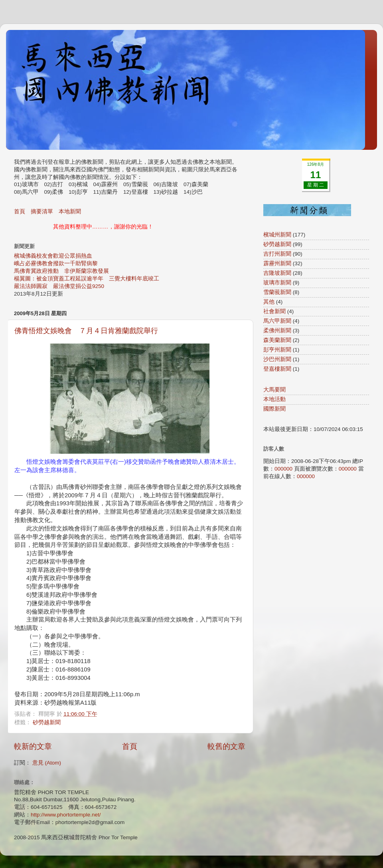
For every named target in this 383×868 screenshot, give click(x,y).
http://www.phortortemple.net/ (66, 815)
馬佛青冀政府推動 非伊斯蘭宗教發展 (61, 271)
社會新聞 (274, 311)
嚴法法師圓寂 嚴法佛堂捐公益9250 (59, 286)
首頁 (20, 212)
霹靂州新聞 (277, 263)
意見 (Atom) (47, 763)
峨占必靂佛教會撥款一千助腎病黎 (56, 263)
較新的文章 (33, 746)
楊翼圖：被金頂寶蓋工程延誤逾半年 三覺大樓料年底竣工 (87, 279)
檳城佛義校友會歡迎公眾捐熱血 (53, 256)
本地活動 (274, 399)
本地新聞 (70, 212)
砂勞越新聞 (47, 722)
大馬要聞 (274, 390)
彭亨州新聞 (277, 350)
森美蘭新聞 (277, 340)
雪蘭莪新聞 (277, 292)
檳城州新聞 (277, 235)
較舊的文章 (226, 746)
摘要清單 (42, 212)
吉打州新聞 (277, 254)
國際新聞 (274, 409)
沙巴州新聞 (277, 359)
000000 (283, 469)
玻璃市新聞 (277, 283)
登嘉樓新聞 (277, 369)
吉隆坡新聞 (277, 273)
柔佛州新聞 (277, 331)
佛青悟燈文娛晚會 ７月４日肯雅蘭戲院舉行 (86, 331)
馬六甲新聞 (277, 321)
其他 (269, 302)
